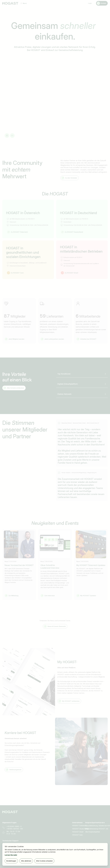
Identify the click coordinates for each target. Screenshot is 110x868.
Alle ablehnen (26, 861)
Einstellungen (11, 861)
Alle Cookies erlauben (44, 861)
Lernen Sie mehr (11, 855)
